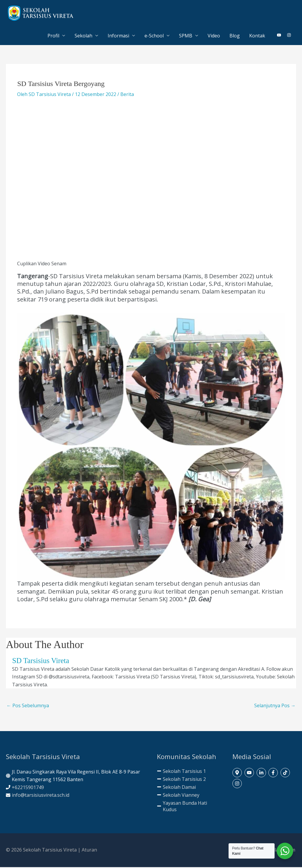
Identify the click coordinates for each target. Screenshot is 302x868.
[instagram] (289, 36)
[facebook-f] (274, 773)
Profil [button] (53, 37)
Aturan (89, 851)
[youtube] (281, 36)
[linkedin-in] (262, 773)
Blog (235, 37)
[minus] (181, 772)
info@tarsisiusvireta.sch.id (41, 796)
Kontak (257, 37)
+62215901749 (28, 788)
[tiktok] (286, 773)
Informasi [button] (118, 37)
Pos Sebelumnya (28, 707)
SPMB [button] (186, 37)
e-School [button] (154, 37)
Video (214, 37)
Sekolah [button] (83, 37)
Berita (127, 95)
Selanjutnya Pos (275, 707)
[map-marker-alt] (238, 773)
